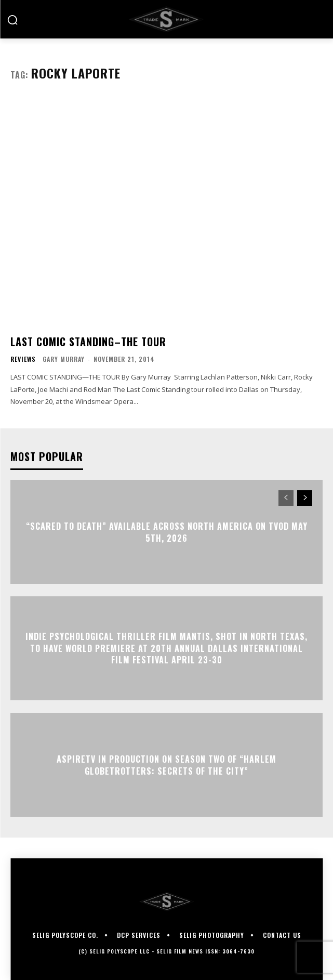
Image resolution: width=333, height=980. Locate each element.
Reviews (23, 359)
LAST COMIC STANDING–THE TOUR (88, 342)
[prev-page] (286, 498)
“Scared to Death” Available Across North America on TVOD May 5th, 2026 (167, 532)
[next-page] (305, 498)
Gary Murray (64, 359)
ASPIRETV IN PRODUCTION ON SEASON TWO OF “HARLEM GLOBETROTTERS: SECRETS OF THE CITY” (166, 765)
